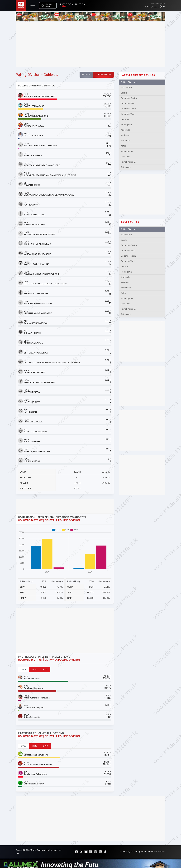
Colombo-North (128, 109)
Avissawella (126, 88)
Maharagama (127, 151)
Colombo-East (128, 103)
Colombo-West (128, 114)
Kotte (123, 146)
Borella (124, 93)
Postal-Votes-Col (129, 162)
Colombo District (103, 74)
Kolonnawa (126, 141)
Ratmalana (126, 167)
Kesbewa (125, 135)
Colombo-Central (129, 98)
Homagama (126, 125)
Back (86, 74)
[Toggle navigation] (33, 5)
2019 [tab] (23, 669)
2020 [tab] (24, 746)
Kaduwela (125, 130)
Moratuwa (125, 157)
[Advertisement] (90, 45)
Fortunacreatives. (157, 852)
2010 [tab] (45, 669)
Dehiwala (125, 119)
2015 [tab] (34, 669)
